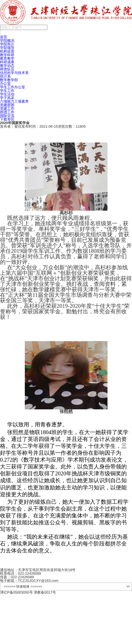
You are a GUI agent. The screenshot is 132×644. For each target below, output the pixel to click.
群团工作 (7, 112)
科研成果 (7, 62)
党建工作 (7, 109)
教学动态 (7, 66)
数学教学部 (9, 80)
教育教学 (7, 58)
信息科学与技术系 (14, 73)
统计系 (5, 76)
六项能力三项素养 (14, 101)
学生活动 (7, 94)
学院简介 (7, 44)
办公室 (5, 83)
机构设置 (7, 51)
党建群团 (7, 105)
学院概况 (7, 41)
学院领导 (7, 48)
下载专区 (7, 119)
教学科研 (7, 55)
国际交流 (7, 116)
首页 (4, 37)
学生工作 (7, 91)
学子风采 (7, 98)
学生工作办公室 (13, 87)
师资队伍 (7, 69)
